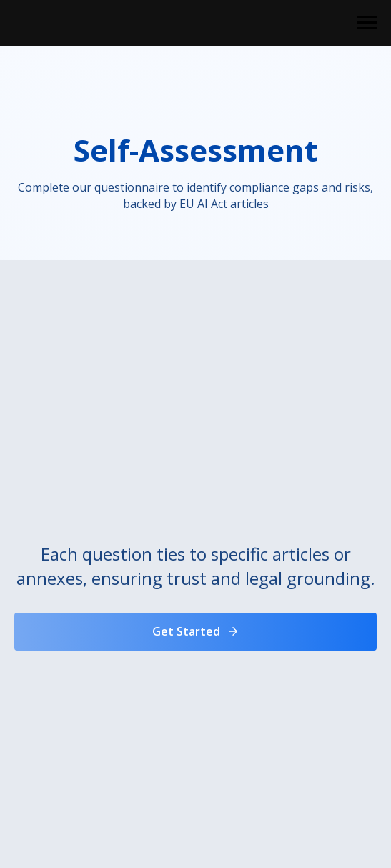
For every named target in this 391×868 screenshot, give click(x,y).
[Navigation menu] (367, 23)
